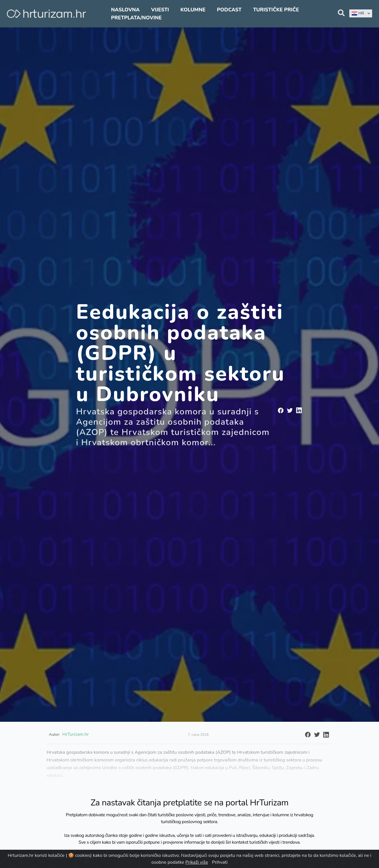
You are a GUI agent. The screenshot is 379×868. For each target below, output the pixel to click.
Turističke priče (276, 10)
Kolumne (193, 10)
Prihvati (220, 862)
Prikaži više (197, 862)
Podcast (229, 10)
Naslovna (125, 10)
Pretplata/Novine (136, 18)
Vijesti (160, 10)
